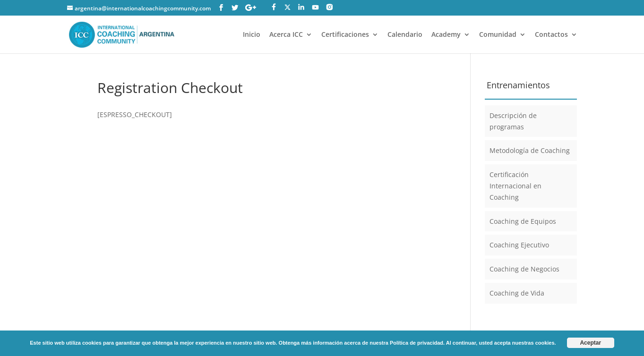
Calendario (405, 35)
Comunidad (498, 35)
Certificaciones (345, 35)
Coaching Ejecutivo (519, 245)
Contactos (551, 35)
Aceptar (590, 343)
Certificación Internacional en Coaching (515, 186)
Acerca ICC (286, 35)
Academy (446, 35)
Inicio (252, 35)
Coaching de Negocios (524, 269)
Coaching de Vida (517, 293)
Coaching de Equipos (523, 221)
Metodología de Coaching (530, 150)
